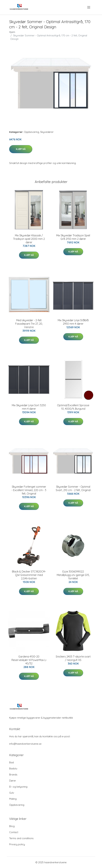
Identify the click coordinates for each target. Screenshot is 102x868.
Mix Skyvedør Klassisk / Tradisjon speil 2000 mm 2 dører (29, 239)
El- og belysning (18, 787)
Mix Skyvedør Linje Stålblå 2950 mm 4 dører (73, 322)
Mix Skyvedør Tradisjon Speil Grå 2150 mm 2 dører (73, 237)
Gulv (12, 793)
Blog (12, 826)
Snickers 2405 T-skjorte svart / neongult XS (73, 658)
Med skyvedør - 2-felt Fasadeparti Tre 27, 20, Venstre (29, 324)
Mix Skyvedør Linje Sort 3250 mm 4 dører (29, 407)
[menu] (89, 7)
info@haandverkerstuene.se (25, 744)
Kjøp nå (21, 149)
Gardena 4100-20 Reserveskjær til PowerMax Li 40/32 (29, 660)
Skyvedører (47, 132)
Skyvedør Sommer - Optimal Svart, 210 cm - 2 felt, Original (73, 488)
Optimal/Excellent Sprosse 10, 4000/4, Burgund (73, 407)
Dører (13, 781)
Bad (11, 762)
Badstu (13, 768)
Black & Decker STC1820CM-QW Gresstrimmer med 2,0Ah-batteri (29, 575)
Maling (13, 799)
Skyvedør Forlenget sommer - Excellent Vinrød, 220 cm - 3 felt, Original (29, 490)
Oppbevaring (31, 132)
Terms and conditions (21, 838)
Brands (13, 775)
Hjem (12, 32)
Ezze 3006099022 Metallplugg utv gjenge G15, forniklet (73, 575)
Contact (14, 832)
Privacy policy (17, 844)
